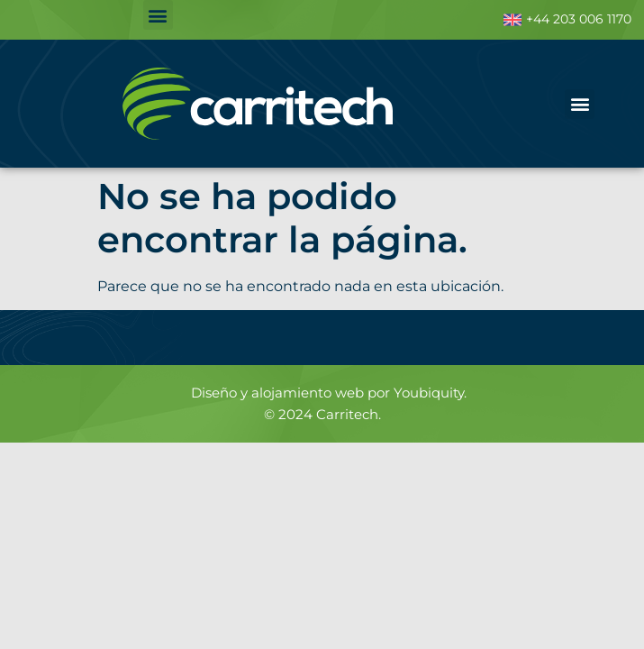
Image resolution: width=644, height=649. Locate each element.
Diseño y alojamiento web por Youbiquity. (329, 393)
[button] (158, 15)
